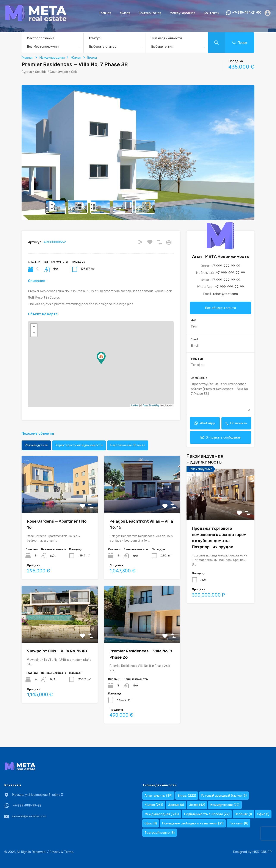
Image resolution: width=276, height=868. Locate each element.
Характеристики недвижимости (79, 445)
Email (194, 339)
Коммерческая (150, 13)
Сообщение (199, 378)
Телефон (197, 359)
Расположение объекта (128, 445)
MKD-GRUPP (262, 852)
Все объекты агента (220, 308)
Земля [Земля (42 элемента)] (197, 805)
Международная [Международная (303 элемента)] (162, 814)
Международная (182, 13)
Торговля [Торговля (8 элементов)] (238, 823)
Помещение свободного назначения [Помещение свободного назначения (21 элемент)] (193, 823)
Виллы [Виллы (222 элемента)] (187, 796)
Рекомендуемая (36, 445)
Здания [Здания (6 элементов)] (176, 805)
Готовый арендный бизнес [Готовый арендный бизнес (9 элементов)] (224, 796)
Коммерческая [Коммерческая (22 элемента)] (225, 805)
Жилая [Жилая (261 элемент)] (154, 805)
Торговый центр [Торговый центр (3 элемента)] (160, 833)
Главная (105, 13)
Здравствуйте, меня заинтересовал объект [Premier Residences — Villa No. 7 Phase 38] (220, 396)
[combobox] (53, 48)
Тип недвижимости (166, 38)
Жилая (125, 13)
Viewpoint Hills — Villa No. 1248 (57, 651)
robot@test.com (226, 294)
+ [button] (34, 327)
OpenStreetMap (151, 405)
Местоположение (41, 38)
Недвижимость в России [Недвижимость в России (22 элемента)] (207, 814)
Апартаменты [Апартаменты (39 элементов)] (158, 796)
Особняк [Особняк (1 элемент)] (243, 814)
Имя (194, 320)
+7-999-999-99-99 (226, 266)
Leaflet (135, 405)
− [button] (34, 333)
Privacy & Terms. (62, 852)
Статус (95, 38)
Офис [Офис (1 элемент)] (263, 814)
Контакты (211, 13)
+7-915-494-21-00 (247, 13)
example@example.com (29, 816)
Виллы (92, 58)
